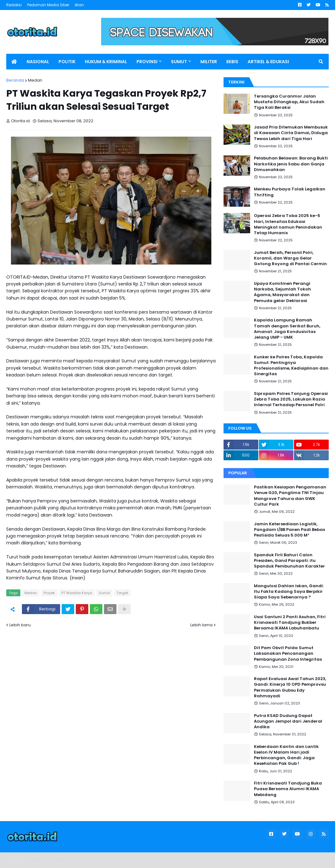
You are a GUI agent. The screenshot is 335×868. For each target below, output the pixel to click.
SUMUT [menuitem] (179, 62)
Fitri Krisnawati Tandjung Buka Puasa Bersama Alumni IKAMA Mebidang (288, 789)
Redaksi (14, 5)
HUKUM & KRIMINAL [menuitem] (106, 62)
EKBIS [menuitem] (232, 62)
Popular (238, 473)
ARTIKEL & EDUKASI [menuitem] (268, 62)
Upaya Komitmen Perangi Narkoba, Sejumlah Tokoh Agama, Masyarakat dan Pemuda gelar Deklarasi (282, 292)
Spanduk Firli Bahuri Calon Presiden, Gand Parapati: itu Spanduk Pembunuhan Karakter (289, 561)
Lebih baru (20, 625)
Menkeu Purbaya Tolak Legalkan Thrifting (290, 192)
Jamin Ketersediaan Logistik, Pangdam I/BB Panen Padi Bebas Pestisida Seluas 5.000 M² (289, 530)
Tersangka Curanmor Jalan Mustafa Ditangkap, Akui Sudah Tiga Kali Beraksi (289, 102)
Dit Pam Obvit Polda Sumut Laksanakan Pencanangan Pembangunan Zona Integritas (288, 654)
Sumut (104, 593)
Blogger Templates (50, 860)
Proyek (49, 593)
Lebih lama (201, 625)
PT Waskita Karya (77, 593)
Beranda (15, 80)
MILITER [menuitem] (209, 62)
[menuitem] (14, 62)
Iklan (79, 5)
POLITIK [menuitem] (67, 62)
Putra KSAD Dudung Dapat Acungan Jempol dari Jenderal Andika (288, 721)
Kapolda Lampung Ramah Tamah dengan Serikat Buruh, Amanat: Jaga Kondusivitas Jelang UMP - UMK (287, 329)
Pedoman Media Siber (48, 5)
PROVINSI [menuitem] (147, 62)
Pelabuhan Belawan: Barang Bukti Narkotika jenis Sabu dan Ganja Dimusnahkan (291, 164)
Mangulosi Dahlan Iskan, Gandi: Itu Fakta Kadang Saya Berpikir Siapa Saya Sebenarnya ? (289, 592)
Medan (35, 80)
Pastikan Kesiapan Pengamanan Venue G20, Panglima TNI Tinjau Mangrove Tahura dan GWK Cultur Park (290, 496)
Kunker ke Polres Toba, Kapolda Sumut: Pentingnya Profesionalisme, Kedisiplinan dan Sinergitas (291, 366)
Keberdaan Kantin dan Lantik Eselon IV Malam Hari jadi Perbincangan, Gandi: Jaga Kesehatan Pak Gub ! (286, 755)
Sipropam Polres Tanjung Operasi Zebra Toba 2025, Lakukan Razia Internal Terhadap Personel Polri (291, 399)
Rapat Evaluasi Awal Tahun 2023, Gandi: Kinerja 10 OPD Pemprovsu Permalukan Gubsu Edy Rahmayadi (290, 687)
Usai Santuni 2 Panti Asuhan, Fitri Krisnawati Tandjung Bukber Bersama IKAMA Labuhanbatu (290, 623)
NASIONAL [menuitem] (38, 62)
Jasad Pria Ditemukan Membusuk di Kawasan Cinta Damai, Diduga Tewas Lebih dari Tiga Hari (291, 133)
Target (122, 593)
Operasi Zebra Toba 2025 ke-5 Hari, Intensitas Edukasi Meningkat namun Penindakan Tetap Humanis (288, 224)
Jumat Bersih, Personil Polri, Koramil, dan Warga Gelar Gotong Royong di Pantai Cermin (290, 258)
